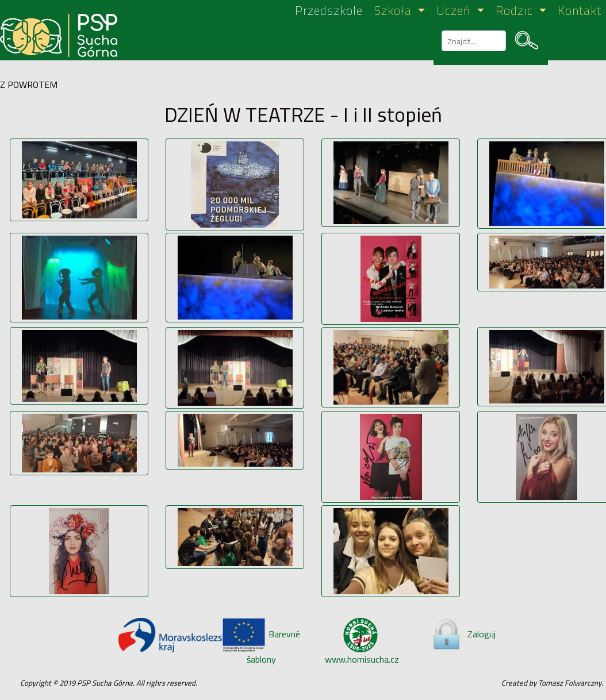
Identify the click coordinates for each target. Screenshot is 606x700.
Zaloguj (463, 634)
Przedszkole (329, 11)
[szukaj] (473, 41)
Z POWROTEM (29, 84)
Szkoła (395, 11)
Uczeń (455, 11)
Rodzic (516, 11)
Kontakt (580, 11)
